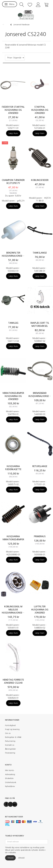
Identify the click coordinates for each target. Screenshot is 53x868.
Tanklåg (13, 323)
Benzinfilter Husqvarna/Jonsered (13, 254)
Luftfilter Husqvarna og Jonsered (40, 610)
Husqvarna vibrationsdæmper (13, 538)
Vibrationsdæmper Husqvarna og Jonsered (13, 396)
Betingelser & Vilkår (13, 737)
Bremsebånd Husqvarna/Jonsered (40, 395)
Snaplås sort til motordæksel (40, 324)
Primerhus (40, 536)
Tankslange (40, 253)
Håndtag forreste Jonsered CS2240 (13, 681)
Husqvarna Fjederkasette (13, 468)
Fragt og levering (12, 729)
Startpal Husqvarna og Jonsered (40, 110)
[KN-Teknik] (26, 15)
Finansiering (10, 753)
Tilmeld (10, 858)
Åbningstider (10, 749)
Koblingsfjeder (40, 180)
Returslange (40, 466)
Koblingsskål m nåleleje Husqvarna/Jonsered (13, 610)
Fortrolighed (10, 725)
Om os (8, 733)
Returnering (10, 741)
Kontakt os (10, 745)
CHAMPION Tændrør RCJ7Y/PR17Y (13, 182)
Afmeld (21, 858)
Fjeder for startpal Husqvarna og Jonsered (13, 110)
